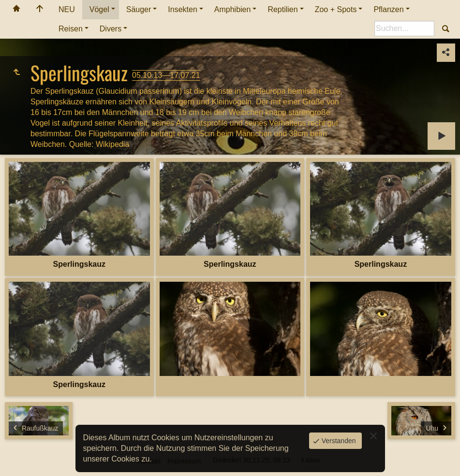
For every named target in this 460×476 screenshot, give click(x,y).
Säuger (139, 9)
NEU (67, 9)
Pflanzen (388, 9)
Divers (111, 29)
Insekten (182, 9)
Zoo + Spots (336, 9)
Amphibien (233, 9)
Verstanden (338, 441)
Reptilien (282, 9)
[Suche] (404, 29)
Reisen (71, 29)
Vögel (99, 9)
